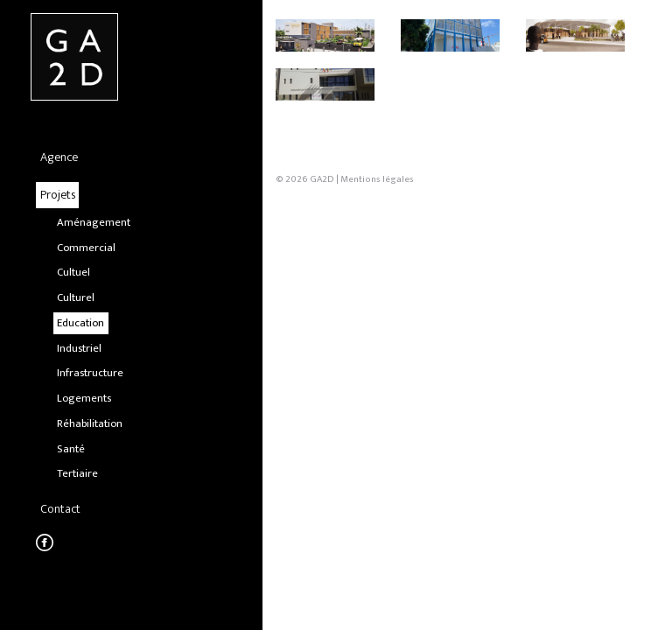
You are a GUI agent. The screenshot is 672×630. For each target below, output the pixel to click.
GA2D (322, 312)
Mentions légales (377, 312)
